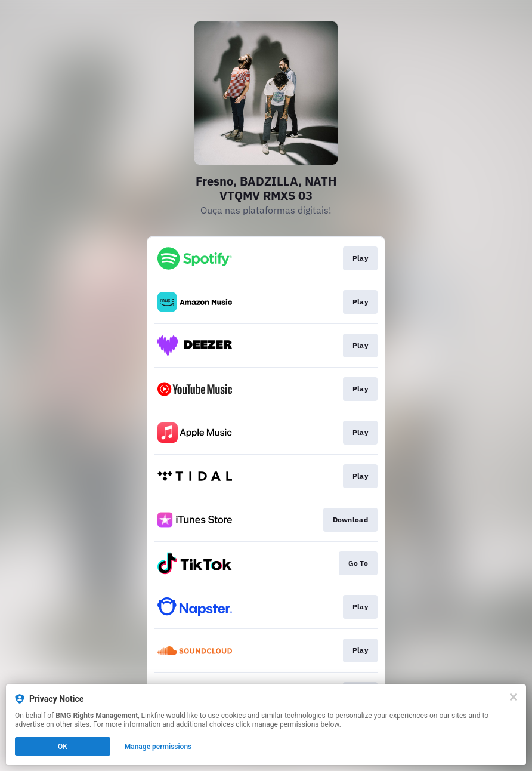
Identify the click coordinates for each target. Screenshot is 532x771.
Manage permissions (158, 747)
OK (63, 747)
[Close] (514, 697)
